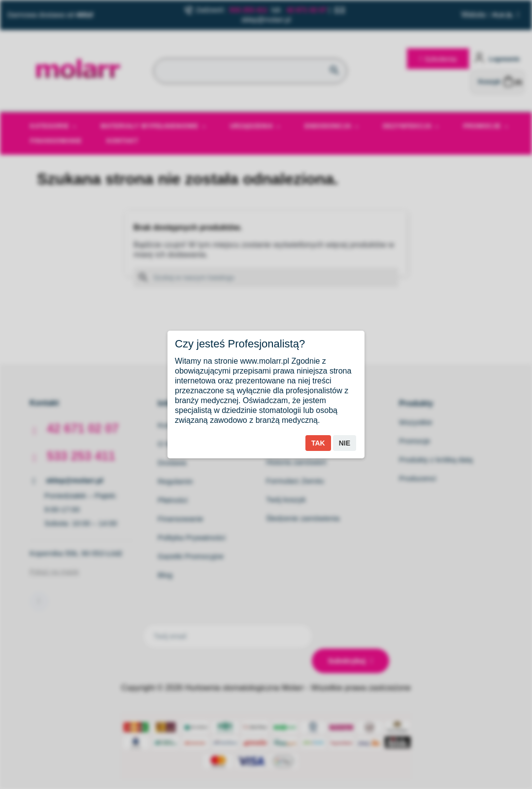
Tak (318, 443)
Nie (345, 443)
